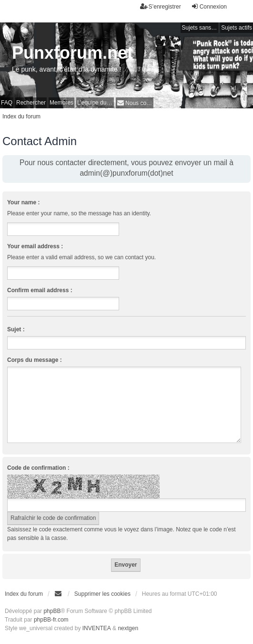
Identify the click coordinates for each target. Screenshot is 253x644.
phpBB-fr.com (51, 620)
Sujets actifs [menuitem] (237, 28)
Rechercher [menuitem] (31, 103)
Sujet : (16, 329)
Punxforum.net (72, 53)
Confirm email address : (40, 290)
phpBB (52, 611)
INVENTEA (97, 628)
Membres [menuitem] (61, 103)
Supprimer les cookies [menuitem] (102, 594)
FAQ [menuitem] (7, 103)
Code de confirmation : (38, 468)
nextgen (128, 628)
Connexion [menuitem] (209, 6)
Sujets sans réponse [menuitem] (200, 28)
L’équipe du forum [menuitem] (96, 103)
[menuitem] (135, 103)
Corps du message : (35, 360)
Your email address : (35, 246)
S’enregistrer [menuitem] (161, 6)
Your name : (23, 202)
